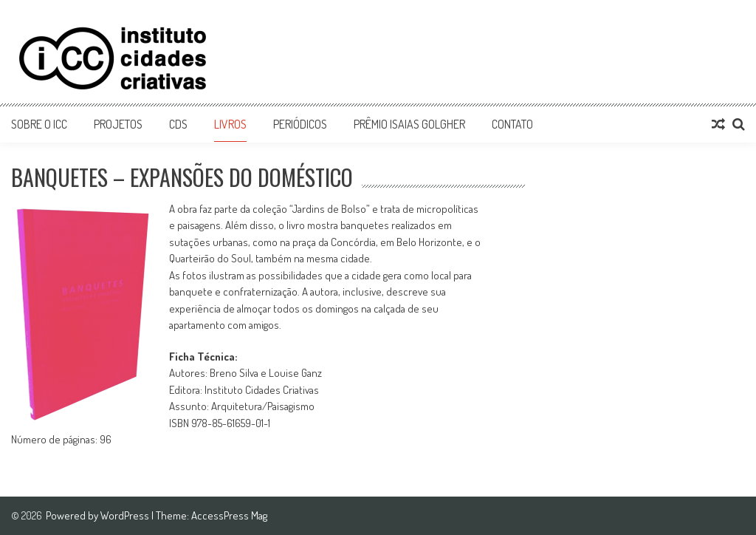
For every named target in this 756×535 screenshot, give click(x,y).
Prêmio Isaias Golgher (409, 124)
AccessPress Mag (229, 515)
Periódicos (300, 124)
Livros (230, 124)
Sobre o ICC (39, 124)
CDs (178, 124)
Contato (512, 124)
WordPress (126, 515)
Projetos (118, 124)
